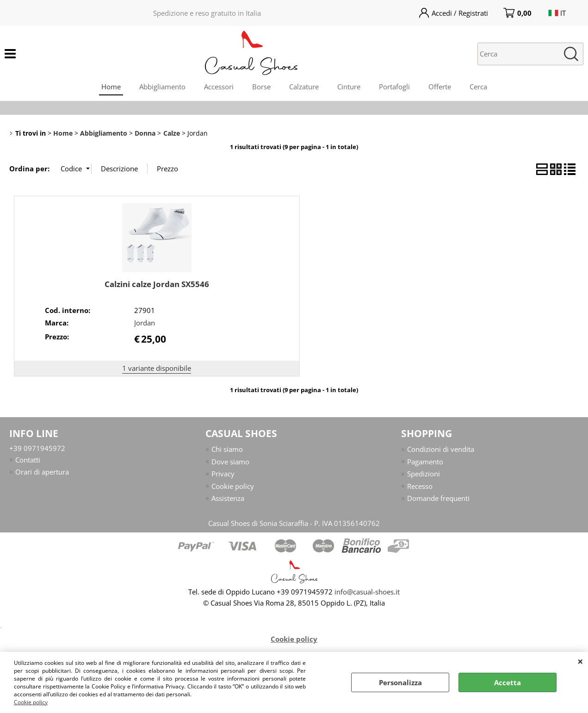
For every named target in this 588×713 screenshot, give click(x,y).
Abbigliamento (162, 87)
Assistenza (228, 498)
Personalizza (400, 682)
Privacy (223, 474)
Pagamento (425, 462)
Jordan (145, 323)
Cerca (478, 87)
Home (111, 87)
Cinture (349, 87)
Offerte (440, 87)
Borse (261, 87)
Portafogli (394, 87)
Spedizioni (424, 474)
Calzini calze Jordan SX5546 (157, 284)
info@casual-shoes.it (367, 592)
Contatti (28, 460)
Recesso (420, 486)
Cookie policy (31, 702)
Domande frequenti (438, 498)
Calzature (304, 87)
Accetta (508, 682)
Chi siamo (227, 449)
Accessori (219, 87)
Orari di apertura (42, 472)
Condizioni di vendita (441, 449)
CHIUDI (580, 661)
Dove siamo (230, 462)
